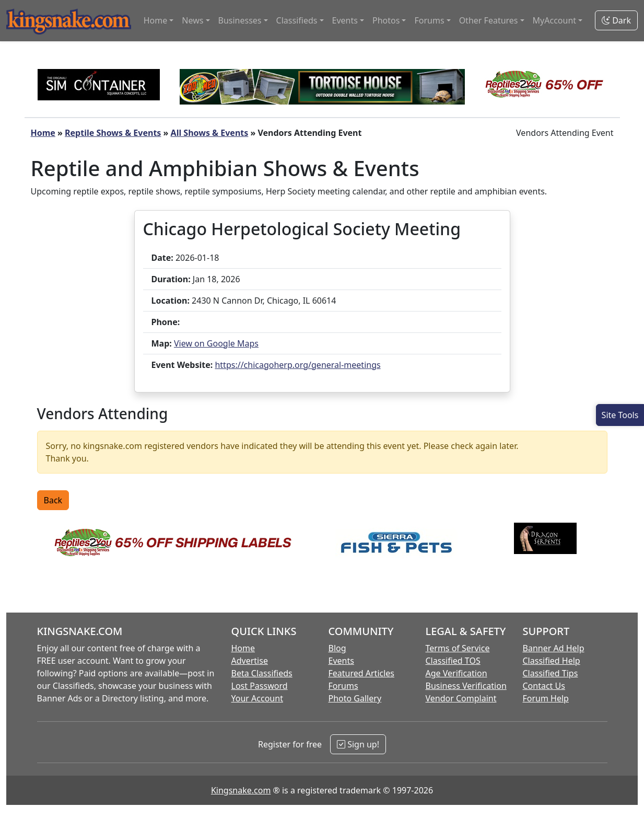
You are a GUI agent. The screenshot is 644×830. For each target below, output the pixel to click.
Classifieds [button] (297, 20)
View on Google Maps (216, 343)
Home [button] (156, 20)
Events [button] (345, 20)
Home (43, 133)
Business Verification (466, 686)
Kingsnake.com (241, 790)
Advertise (250, 661)
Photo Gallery (355, 698)
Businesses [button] (240, 20)
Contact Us (544, 686)
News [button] (192, 20)
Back (53, 500)
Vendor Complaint (461, 698)
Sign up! (358, 744)
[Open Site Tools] (620, 415)
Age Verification (456, 673)
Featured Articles (362, 673)
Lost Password (260, 686)
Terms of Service (458, 648)
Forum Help (546, 698)
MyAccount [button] (555, 20)
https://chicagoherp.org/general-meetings (297, 365)
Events (341, 661)
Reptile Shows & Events (113, 133)
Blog (337, 648)
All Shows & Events (210, 133)
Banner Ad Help (554, 648)
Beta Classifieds (262, 673)
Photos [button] (386, 20)
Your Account (257, 698)
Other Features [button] (489, 20)
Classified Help (552, 661)
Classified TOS (453, 661)
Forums (343, 686)
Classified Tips (551, 673)
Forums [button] (429, 20)
